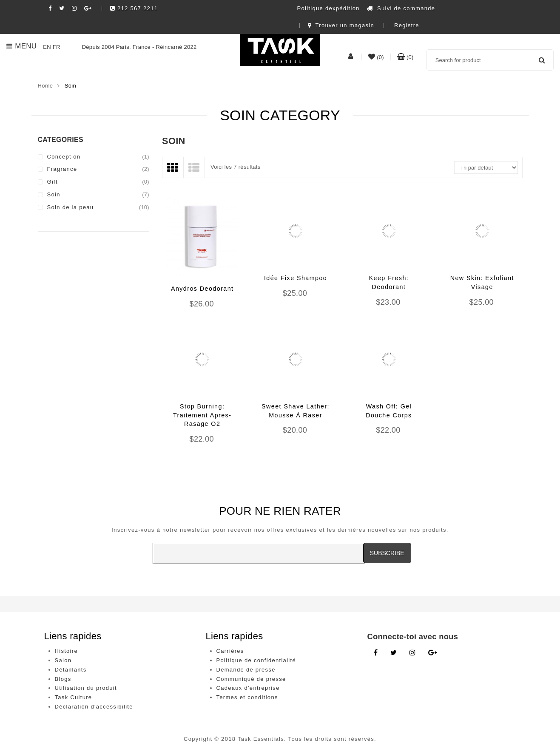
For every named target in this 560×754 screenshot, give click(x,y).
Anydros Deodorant (202, 289)
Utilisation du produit (86, 688)
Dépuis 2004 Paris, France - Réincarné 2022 (129, 47)
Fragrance (62, 169)
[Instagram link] (412, 653)
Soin (54, 194)
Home (45, 86)
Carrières (230, 651)
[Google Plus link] (433, 653)
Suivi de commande (401, 8)
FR (57, 47)
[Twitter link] (394, 653)
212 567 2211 (134, 8)
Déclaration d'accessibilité (94, 707)
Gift (53, 182)
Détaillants (71, 670)
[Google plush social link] (88, 8)
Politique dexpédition (328, 8)
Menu (21, 46)
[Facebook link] (376, 653)
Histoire (66, 651)
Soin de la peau (71, 207)
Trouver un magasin (341, 25)
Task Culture (74, 697)
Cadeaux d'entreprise (248, 688)
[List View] (194, 167)
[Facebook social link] (50, 8)
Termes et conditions (247, 697)
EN (47, 47)
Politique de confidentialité (256, 660)
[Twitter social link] (62, 8)
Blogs (63, 679)
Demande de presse (246, 670)
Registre (407, 25)
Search (542, 60)
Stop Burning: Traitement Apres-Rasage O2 (202, 415)
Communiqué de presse (251, 679)
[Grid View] (173, 167)
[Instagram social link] (74, 8)
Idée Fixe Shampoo (296, 278)
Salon (63, 660)
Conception (64, 157)
